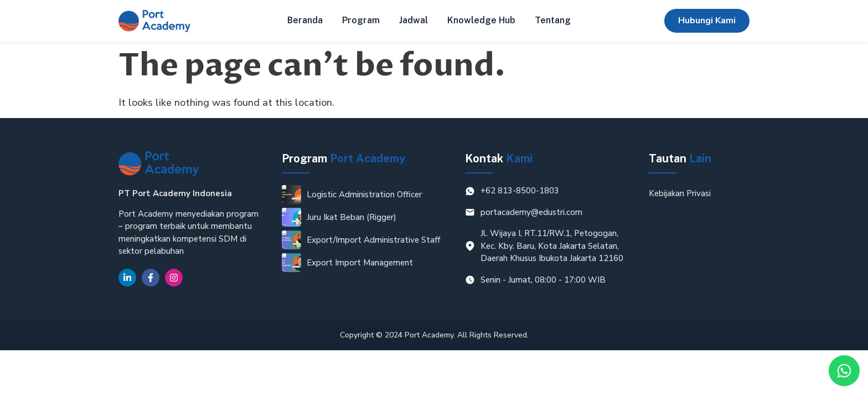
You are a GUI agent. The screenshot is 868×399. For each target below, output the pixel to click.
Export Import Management (360, 263)
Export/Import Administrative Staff (373, 240)
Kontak (499, 158)
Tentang (553, 20)
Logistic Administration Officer (364, 195)
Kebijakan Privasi (680, 193)
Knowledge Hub (481, 20)
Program (361, 20)
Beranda (305, 20)
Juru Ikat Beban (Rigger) (352, 217)
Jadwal (414, 20)
